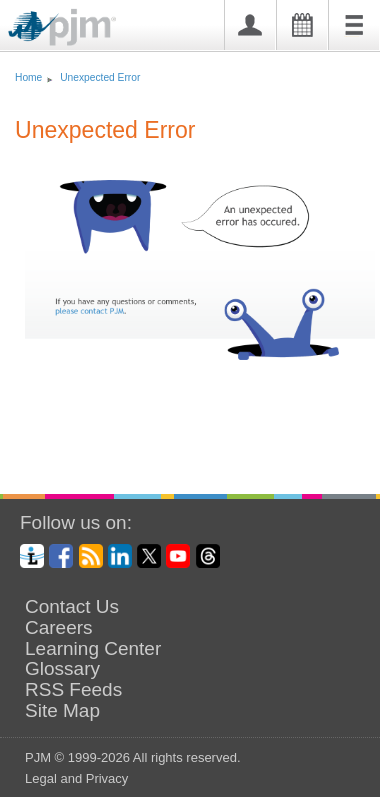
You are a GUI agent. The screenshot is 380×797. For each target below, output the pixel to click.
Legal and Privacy (76, 778)
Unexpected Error (100, 77)
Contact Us (72, 607)
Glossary (62, 669)
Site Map (62, 711)
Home (28, 77)
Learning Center (93, 649)
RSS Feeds (73, 690)
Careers (59, 628)
